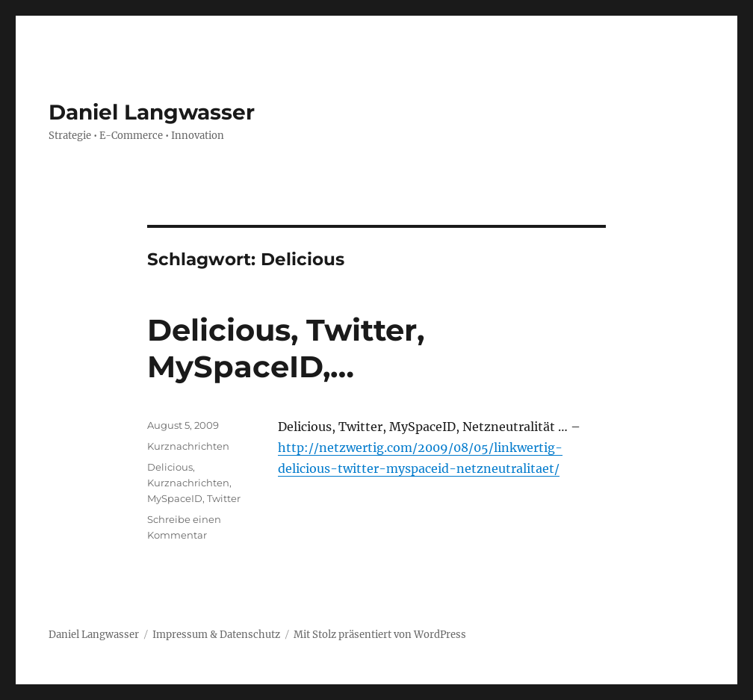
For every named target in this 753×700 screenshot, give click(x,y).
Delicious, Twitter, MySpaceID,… (286, 348)
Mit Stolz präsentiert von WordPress (380, 635)
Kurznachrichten (188, 446)
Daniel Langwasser (152, 112)
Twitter (224, 498)
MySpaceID (175, 498)
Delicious (170, 467)
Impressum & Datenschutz (216, 635)
